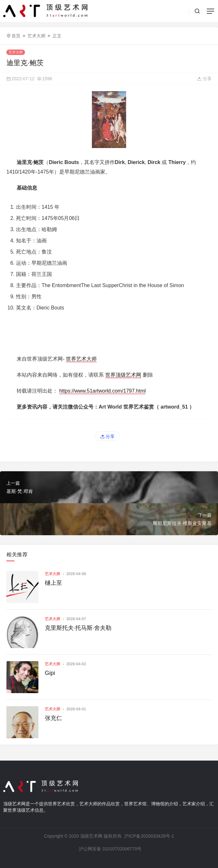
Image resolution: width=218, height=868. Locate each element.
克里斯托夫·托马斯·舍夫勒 (78, 628)
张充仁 (53, 718)
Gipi (50, 673)
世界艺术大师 (81, 359)
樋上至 (53, 583)
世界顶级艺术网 (123, 375)
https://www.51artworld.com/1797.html (102, 391)
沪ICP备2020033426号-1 (149, 836)
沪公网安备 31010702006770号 (110, 849)
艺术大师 (36, 36)
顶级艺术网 (91, 836)
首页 (16, 36)
